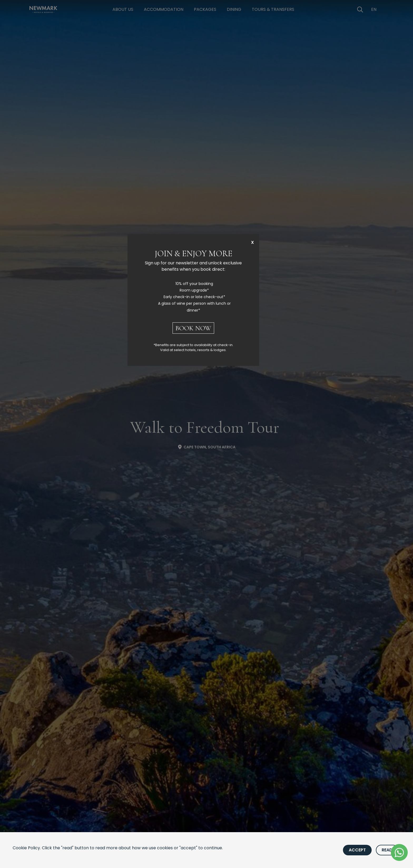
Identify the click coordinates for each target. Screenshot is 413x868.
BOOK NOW (193, 328)
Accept (357, 850)
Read (387, 850)
